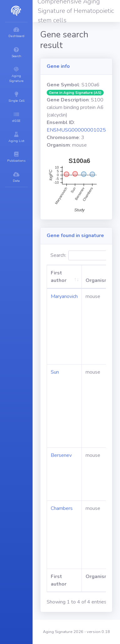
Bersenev (61, 455)
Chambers (62, 508)
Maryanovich (64, 296)
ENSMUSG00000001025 (76, 130)
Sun (55, 372)
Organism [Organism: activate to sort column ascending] (97, 280)
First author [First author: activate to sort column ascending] (59, 277)
